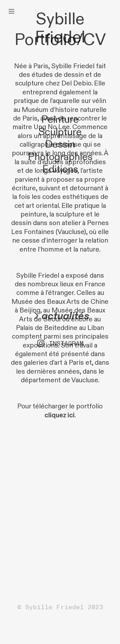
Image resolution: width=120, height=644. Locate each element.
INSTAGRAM (66, 344)
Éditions (60, 169)
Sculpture (60, 132)
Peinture (60, 120)
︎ (12, 11)
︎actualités (60, 316)
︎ (41, 344)
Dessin (60, 145)
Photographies (60, 157)
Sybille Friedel (60, 28)
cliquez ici (60, 415)
